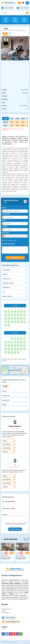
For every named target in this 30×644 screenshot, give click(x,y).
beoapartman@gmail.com (11, 622)
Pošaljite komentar (15, 529)
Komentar (5, 515)
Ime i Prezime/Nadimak (9, 501)
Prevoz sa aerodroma (8, 240)
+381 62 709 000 (8, 618)
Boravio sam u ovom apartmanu (15, 524)
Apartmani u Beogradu (21, 582)
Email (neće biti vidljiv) (9, 508)
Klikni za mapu (15, 370)
